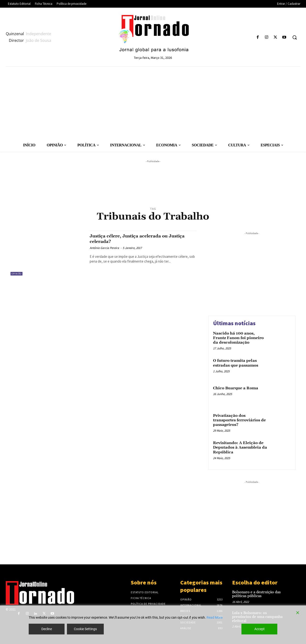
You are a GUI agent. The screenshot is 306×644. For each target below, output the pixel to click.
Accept (260, 629)
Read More (215, 617)
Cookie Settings (85, 629)
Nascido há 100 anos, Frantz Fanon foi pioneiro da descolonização (238, 338)
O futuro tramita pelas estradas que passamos (236, 363)
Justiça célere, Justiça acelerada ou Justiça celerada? (135, 239)
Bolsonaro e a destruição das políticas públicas (256, 594)
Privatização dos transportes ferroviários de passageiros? (239, 420)
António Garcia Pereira (104, 248)
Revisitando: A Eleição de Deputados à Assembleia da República (240, 447)
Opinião (16, 274)
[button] (295, 37)
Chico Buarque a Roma (236, 388)
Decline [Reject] (47, 629)
